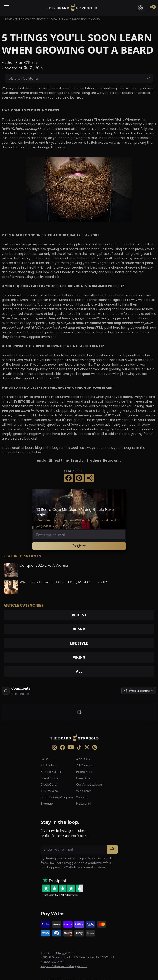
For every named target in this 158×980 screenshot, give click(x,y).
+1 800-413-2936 (52, 962)
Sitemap (47, 804)
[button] (69, 478)
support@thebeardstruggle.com (64, 966)
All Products (49, 765)
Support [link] (82, 797)
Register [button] (79, 546)
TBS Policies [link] (49, 791)
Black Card (49, 784)
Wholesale (84, 791)
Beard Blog (22, 19)
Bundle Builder (51, 772)
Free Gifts (83, 778)
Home (9, 19)
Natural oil (84, 804)
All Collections (86, 765)
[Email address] (79, 535)
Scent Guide (50, 778)
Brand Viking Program (57, 797)
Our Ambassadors (89, 784)
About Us (83, 759)
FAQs (44, 759)
